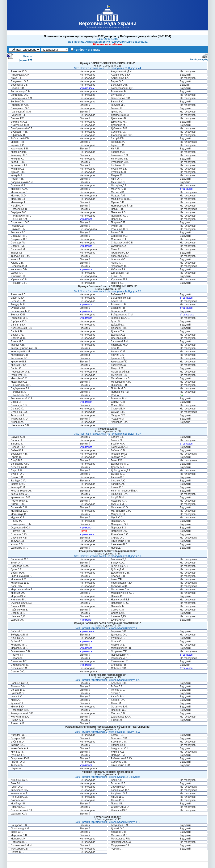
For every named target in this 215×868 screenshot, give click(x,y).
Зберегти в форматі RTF (20, 57)
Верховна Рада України (107, 23)
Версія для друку (199, 59)
